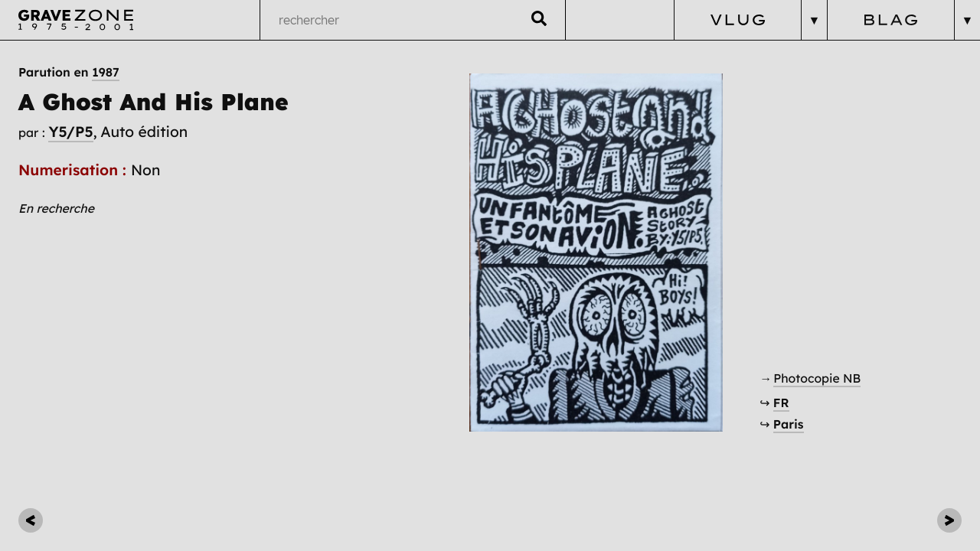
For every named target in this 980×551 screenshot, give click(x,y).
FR (781, 403)
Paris (789, 424)
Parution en (69, 72)
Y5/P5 (70, 132)
